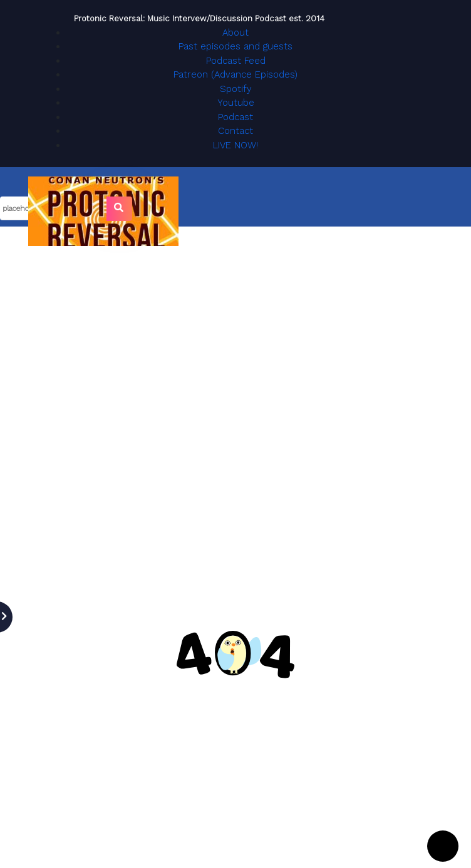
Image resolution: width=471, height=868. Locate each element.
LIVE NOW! (235, 145)
